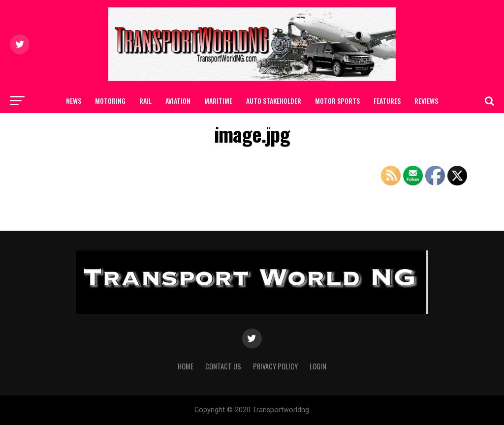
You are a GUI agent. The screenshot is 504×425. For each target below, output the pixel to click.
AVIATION (178, 101)
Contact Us (285, 127)
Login (318, 366)
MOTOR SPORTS (337, 101)
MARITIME (218, 101)
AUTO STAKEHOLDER (274, 101)
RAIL (145, 101)
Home (186, 366)
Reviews (426, 101)
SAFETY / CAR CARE (227, 127)
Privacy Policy (275, 366)
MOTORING (110, 101)
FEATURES (387, 101)
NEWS (74, 101)
